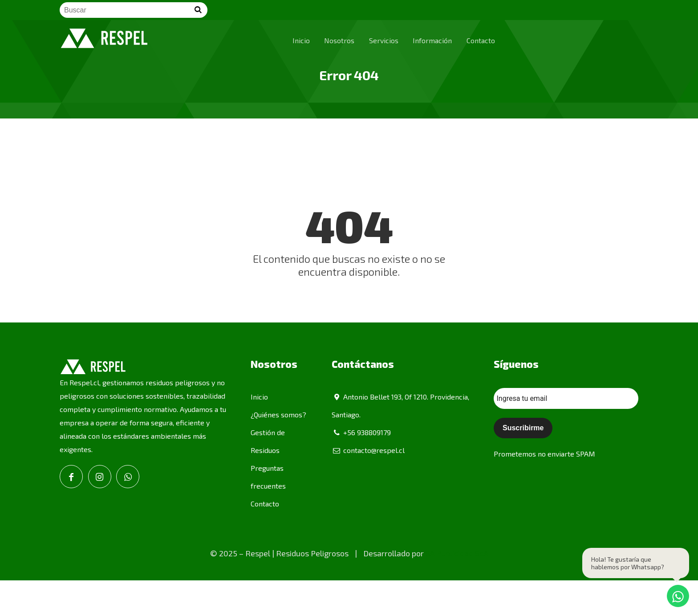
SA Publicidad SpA (457, 553)
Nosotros (339, 40)
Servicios (384, 40)
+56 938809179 (361, 432)
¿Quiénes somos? (278, 414)
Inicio (301, 40)
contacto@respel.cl (368, 450)
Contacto (481, 40)
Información (432, 40)
